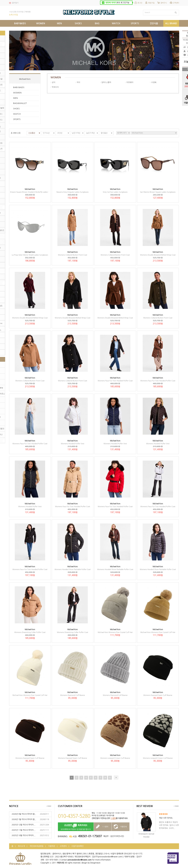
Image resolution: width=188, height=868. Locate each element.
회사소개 (21, 846)
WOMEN (17, 93)
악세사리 (55, 87)
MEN (16, 98)
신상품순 (32, 133)
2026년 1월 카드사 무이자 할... (24, 819)
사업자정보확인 (77, 846)
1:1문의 (113, 818)
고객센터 (176, 3)
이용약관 (52, 846)
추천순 (60, 133)
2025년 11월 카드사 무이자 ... (24, 830)
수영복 (154, 82)
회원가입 (151, 3)
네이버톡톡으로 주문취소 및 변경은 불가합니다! (76, 827)
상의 (53, 82)
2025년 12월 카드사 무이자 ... (24, 825)
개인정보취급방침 (36, 846)
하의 (78, 82)
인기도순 (46, 133)
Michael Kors (25, 79)
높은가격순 (91, 133)
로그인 (140, 3)
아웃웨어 (130, 82)
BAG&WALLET (20, 103)
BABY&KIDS (19, 87)
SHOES (16, 109)
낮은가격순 (76, 133)
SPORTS (17, 119)
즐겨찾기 (15, 3)
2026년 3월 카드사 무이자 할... (24, 814)
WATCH (17, 114)
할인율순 (104, 133)
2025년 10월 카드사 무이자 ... (24, 835)
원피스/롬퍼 (106, 82)
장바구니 (164, 3)
